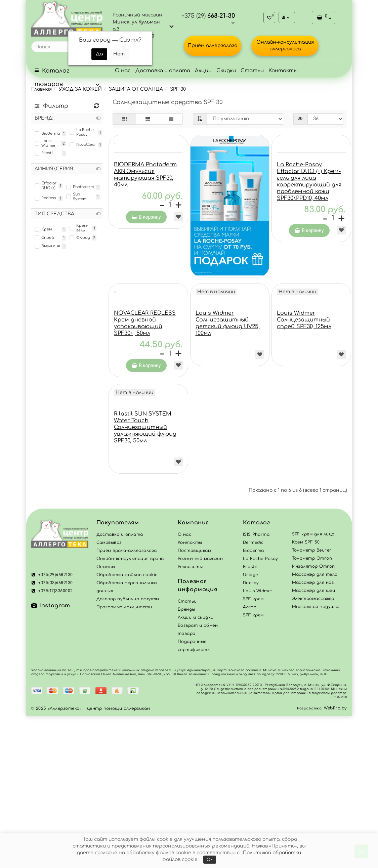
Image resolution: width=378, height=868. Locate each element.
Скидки (226, 71)
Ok (210, 860)
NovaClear (83, 145)
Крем (43, 229)
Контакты (283, 71)
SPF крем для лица (313, 686)
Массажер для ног (313, 735)
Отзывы (106, 719)
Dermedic (253, 695)
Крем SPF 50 (306, 694)
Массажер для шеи (314, 743)
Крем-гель (79, 228)
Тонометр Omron (312, 710)
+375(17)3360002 (52, 743)
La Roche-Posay (82, 132)
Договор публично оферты (128, 751)
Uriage (250, 727)
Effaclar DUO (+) (46, 186)
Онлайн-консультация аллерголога (285, 46)
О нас (123, 71)
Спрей (44, 238)
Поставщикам (194, 703)
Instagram (51, 758)
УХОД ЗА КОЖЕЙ (80, 89)
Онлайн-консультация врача (130, 711)
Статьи (252, 71)
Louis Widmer (45, 143)
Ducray (251, 735)
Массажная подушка (316, 759)
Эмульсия (47, 246)
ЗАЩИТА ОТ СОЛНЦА (136, 89)
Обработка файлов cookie (127, 727)
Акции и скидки (196, 770)
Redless (45, 198)
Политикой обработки (272, 853)
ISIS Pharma (256, 687)
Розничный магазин (200, 711)
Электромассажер (313, 751)
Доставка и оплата (163, 71)
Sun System (76, 197)
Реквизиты (190, 719)
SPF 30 (178, 89)
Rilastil (44, 153)
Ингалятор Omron (313, 719)
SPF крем (253, 767)
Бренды (186, 762)
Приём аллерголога (213, 46)
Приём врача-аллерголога (127, 703)
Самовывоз (109, 695)
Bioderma (47, 134)
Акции (203, 71)
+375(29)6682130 (52, 727)
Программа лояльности (124, 759)
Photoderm (80, 187)
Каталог (256, 675)
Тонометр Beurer (312, 702)
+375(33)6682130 (52, 735)
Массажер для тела (315, 727)
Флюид (80, 238)
